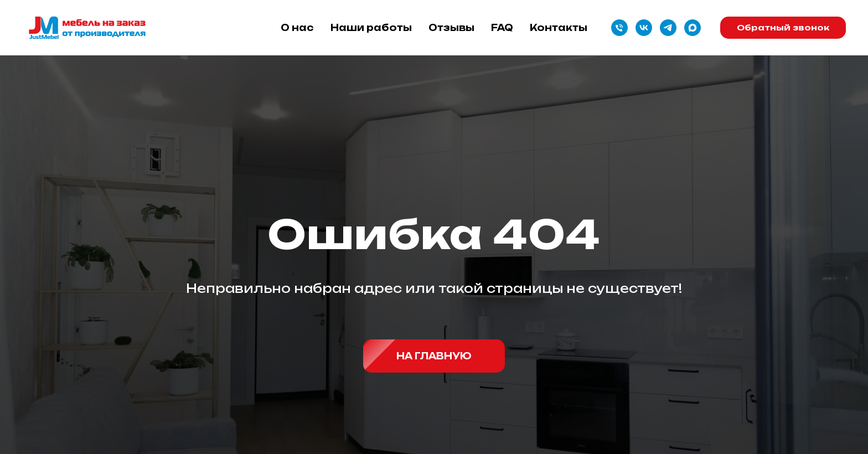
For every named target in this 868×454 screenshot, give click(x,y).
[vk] (644, 28)
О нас (297, 28)
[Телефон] (619, 28)
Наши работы (371, 28)
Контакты (559, 28)
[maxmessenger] (693, 28)
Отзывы (451, 28)
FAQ (502, 28)
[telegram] (668, 28)
